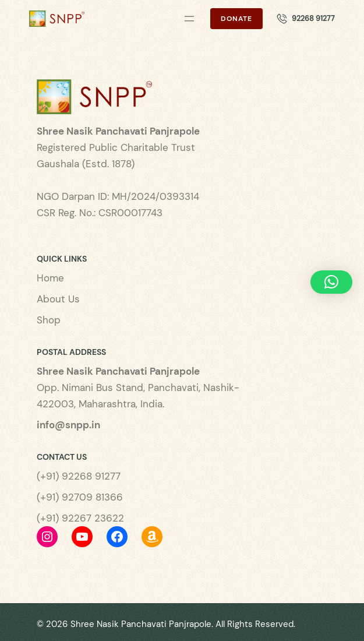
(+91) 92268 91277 (79, 476)
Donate (236, 19)
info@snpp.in (68, 425)
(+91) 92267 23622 (80, 518)
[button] (331, 282)
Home (50, 278)
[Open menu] (189, 19)
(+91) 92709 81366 (80, 497)
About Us (58, 299)
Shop (49, 320)
